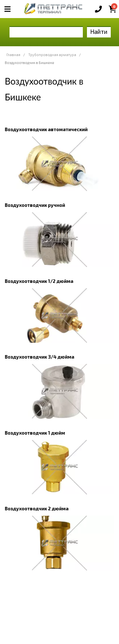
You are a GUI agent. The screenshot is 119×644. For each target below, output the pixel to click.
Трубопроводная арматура (52, 55)
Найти (99, 32)
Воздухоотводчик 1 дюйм (35, 433)
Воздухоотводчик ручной (35, 205)
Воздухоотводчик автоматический (46, 129)
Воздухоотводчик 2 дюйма (37, 508)
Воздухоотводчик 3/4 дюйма (40, 357)
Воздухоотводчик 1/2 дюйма (39, 281)
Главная (13, 55)
